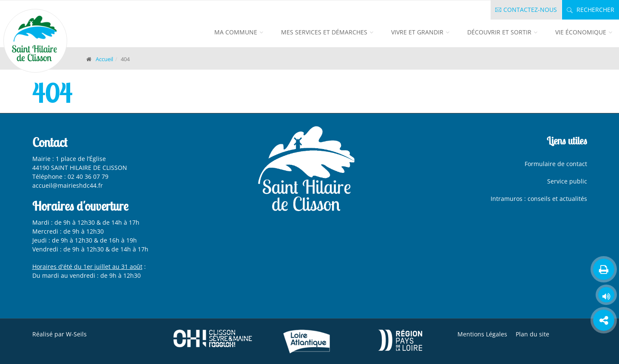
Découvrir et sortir (499, 32)
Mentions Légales (482, 334)
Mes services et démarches (324, 32)
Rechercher (591, 10)
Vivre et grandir (417, 32)
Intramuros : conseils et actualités (539, 199)
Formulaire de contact (556, 164)
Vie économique (581, 32)
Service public (567, 181)
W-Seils (76, 334)
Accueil (104, 59)
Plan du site (532, 334)
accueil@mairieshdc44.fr (68, 185)
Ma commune (236, 32)
